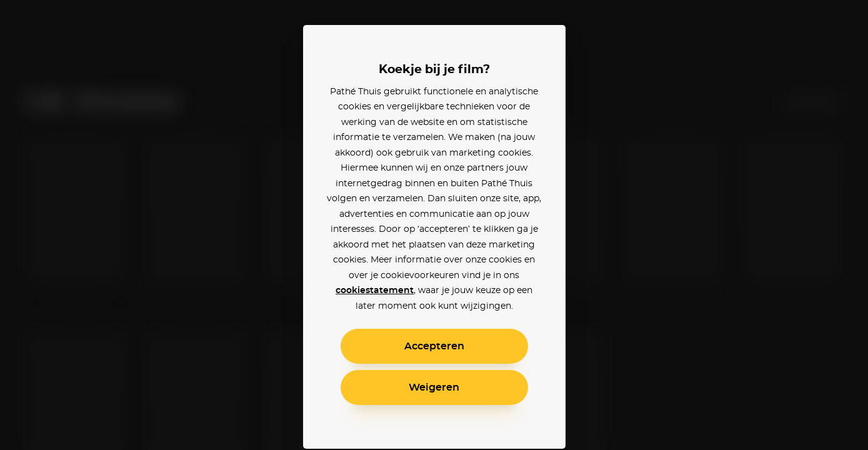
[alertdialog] (434, 225)
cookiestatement (375, 291)
